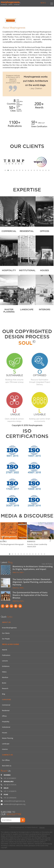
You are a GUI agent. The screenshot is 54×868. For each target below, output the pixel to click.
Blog (4, 694)
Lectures (5, 661)
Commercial (6, 705)
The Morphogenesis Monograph (12, 544)
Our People (6, 639)
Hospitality (6, 722)
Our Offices (6, 760)
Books (3, 542)
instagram (16, 606)
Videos (4, 672)
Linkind (11, 606)
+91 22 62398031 (10, 778)
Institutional (6, 727)
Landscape (6, 744)
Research (5, 688)
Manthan (5, 677)
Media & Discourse (11, 644)
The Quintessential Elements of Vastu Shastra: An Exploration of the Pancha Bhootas (30, 595)
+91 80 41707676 (10, 785)
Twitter (7, 606)
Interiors (5, 749)
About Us (6, 622)
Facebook (3, 606)
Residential (6, 710)
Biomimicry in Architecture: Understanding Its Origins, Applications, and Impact (33, 568)
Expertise (7, 699)
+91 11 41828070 (10, 791)
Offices (4, 716)
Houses (5, 733)
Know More (10, 21)
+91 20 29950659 (10, 798)
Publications (6, 655)
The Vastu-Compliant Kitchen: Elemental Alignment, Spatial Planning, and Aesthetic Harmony (32, 582)
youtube (20, 606)
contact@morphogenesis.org (14, 801)
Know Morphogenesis (9, 628)
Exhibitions (6, 666)
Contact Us (7, 755)
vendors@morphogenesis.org (15, 804)
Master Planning (8, 738)
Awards (31, 542)
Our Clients (27, 146)
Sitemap (42, 827)
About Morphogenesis (14, 27)
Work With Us (7, 766)
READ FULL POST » (18, 572)
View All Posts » (47, 564)
